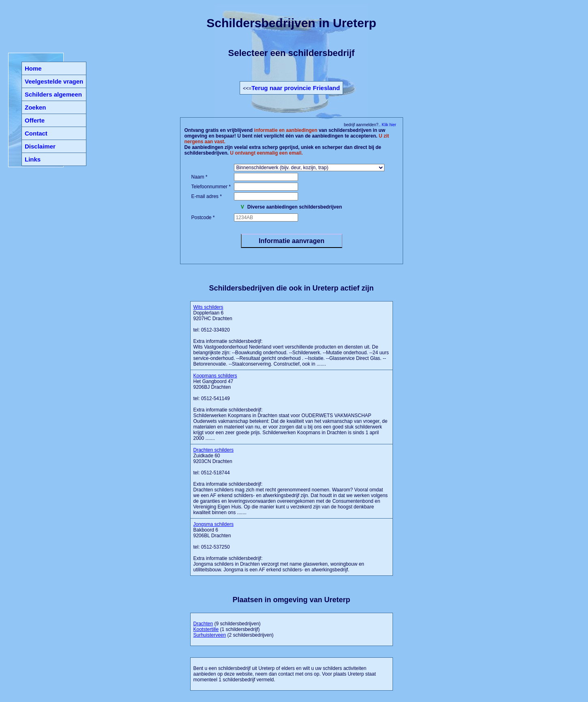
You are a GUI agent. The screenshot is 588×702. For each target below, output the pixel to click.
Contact (36, 133)
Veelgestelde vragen (54, 81)
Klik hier (388, 125)
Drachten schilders (214, 450)
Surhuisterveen (210, 635)
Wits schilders (208, 307)
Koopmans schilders (215, 376)
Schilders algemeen (53, 94)
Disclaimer (40, 146)
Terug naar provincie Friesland (296, 88)
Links (33, 159)
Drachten (203, 624)
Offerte (35, 120)
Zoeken (35, 107)
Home (33, 68)
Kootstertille (206, 629)
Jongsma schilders (214, 524)
